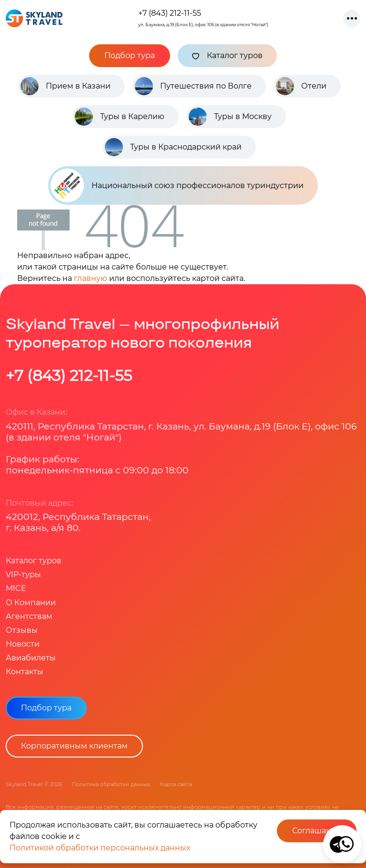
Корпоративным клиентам (74, 746)
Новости (23, 644)
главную (91, 278)
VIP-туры (23, 574)
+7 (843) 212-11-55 (170, 13)
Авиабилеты (31, 658)
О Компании (31, 603)
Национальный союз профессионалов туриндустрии (177, 185)
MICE (16, 588)
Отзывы (22, 630)
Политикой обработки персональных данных (100, 848)
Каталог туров (227, 56)
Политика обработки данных (111, 784)
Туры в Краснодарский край (186, 147)
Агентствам (29, 616)
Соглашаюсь (317, 831)
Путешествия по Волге (206, 86)
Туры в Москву (243, 116)
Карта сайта (176, 784)
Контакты (25, 672)
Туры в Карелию (132, 116)
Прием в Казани (78, 86)
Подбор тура (130, 55)
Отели (314, 86)
